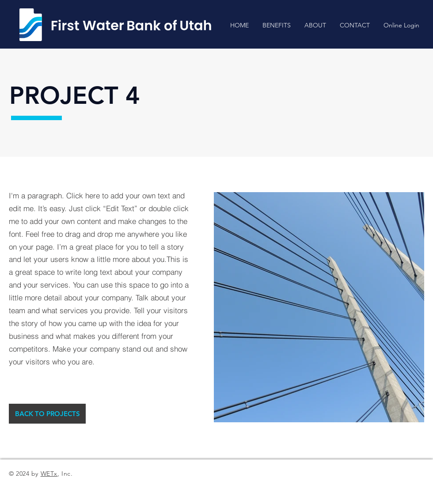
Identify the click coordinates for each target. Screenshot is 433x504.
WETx (49, 474)
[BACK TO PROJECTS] (47, 414)
